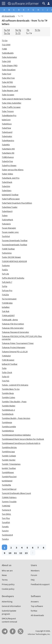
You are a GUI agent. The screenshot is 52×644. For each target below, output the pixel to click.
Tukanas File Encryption (13, 324)
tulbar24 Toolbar (10, 364)
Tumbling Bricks (9, 447)
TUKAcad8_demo (10, 320)
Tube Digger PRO (10, 65)
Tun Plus (6, 518)
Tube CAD (6, 61)
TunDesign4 (7, 535)
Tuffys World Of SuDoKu (13, 278)
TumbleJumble (9, 427)
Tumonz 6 (6, 510)
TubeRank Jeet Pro (11, 178)
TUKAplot (6, 356)
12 (21, 553)
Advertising (7, 602)
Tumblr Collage (9, 456)
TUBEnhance (8, 157)
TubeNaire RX (8, 153)
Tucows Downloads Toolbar (15, 240)
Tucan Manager (9, 228)
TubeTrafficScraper (11, 199)
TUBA (4, 49)
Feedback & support (40, 584)
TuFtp (5, 286)
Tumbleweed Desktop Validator (16, 435)
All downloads (8, 16)
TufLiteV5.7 (7, 282)
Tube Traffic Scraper (11, 107)
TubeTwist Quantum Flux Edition (17, 203)
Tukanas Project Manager (14, 347)
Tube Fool (6, 74)
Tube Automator (9, 57)
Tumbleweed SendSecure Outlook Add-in (21, 443)
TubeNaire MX (8, 149)
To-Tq (7, 33)
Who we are (7, 571)
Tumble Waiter (9, 406)
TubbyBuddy (8, 53)
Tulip (4, 368)
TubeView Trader (10, 207)
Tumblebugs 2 (8, 410)
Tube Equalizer (9, 70)
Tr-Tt (18, 33)
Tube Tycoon (8, 111)
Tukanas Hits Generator (13, 328)
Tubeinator (7, 136)
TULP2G (6, 381)
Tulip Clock (7, 372)
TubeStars (7, 190)
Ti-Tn (37, 30)
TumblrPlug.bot (9, 477)
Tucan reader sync (10, 232)
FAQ (33, 580)
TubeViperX (7, 211)
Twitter (21, 631)
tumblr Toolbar (9, 468)
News (4, 575)
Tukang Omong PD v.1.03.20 (15, 352)
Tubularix (6, 224)
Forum (34, 575)
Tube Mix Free (8, 78)
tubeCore (6, 120)
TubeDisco (7, 124)
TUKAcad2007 (8, 315)
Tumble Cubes (8, 397)
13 (26, 553)
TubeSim (6, 186)
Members (35, 571)
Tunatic (5, 527)
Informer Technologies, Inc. (39, 634)
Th (28, 30)
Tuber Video (7, 174)
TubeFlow (6, 128)
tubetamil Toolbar (10, 195)
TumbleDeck (8, 414)
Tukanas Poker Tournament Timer (18, 343)
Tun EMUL (6, 514)
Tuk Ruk (6, 311)
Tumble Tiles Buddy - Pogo (14, 402)
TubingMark (7, 220)
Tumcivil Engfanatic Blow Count (16, 493)
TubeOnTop (7, 161)
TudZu (5, 270)
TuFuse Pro (7, 290)
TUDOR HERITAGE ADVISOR (14, 261)
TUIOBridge (7, 303)
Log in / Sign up (49, 3)
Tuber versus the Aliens (13, 170)
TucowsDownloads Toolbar (14, 245)
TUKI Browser (8, 360)
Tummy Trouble (9, 502)
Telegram (5, 631)
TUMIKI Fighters (9, 497)
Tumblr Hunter (9, 460)
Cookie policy (8, 589)
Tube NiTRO (7, 82)
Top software (37, 606)
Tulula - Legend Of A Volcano (15, 385)
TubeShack (7, 182)
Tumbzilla (6, 485)
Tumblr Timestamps (11, 464)
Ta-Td (7, 30)
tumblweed (7, 481)
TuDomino (7, 253)
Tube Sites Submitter (12, 103)
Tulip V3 (5, 377)
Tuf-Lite (5, 274)
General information (11, 606)
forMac (34, 611)
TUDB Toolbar (8, 249)
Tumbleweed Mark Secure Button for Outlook (23, 439)
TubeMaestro (8, 140)
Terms (5, 580)
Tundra (5, 539)
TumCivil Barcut (9, 489)
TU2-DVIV (6, 45)
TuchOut (6, 236)
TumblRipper (8, 472)
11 (15, 553)
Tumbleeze (7, 422)
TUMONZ (6, 506)
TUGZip (5, 295)
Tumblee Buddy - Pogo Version (16, 418)
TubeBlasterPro (9, 115)
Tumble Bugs (8, 393)
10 (10, 553)
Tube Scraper (8, 95)
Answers (35, 602)
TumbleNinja (8, 431)
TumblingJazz (8, 452)
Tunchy (5, 531)
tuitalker (6, 307)
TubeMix (6, 145)
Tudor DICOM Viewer (11, 257)
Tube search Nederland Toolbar (17, 99)
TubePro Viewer (9, 165)
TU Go (5, 40)
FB (13, 631)
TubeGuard (7, 132)
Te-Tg (18, 30)
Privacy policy (8, 584)
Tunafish (6, 522)
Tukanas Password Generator (15, 332)
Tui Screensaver (9, 299)
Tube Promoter (9, 86)
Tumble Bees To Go (11, 389)
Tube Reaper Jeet (10, 90)
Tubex (5, 215)
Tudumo (6, 265)
